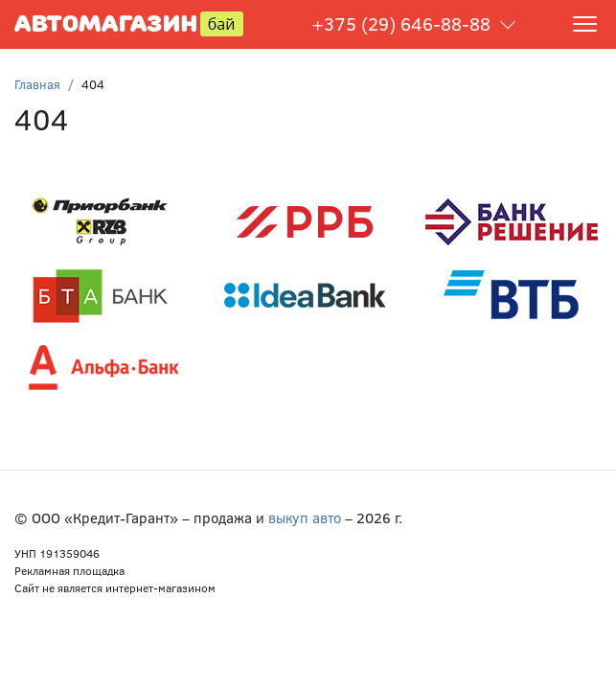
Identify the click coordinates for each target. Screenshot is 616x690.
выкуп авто (305, 517)
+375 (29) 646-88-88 (401, 23)
